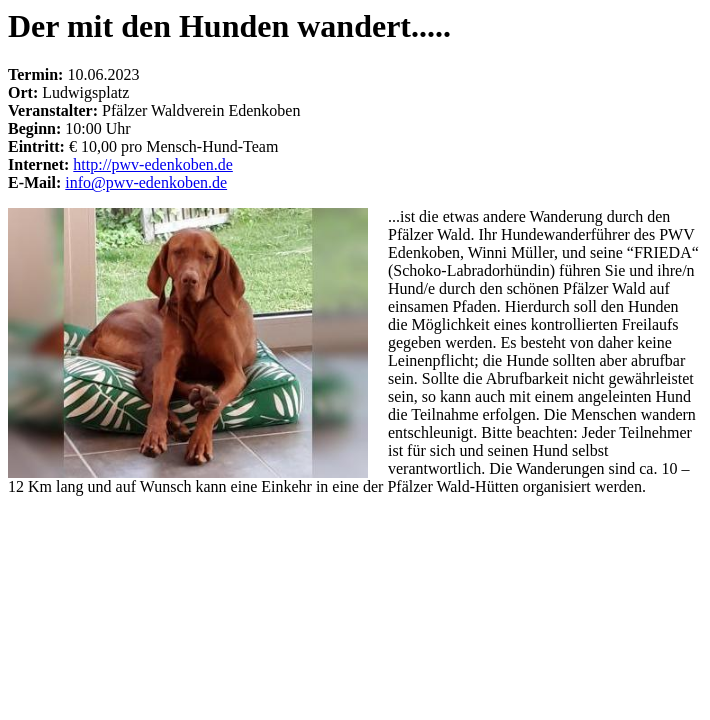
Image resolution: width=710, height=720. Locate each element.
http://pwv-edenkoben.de (153, 164)
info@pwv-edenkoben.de (146, 182)
